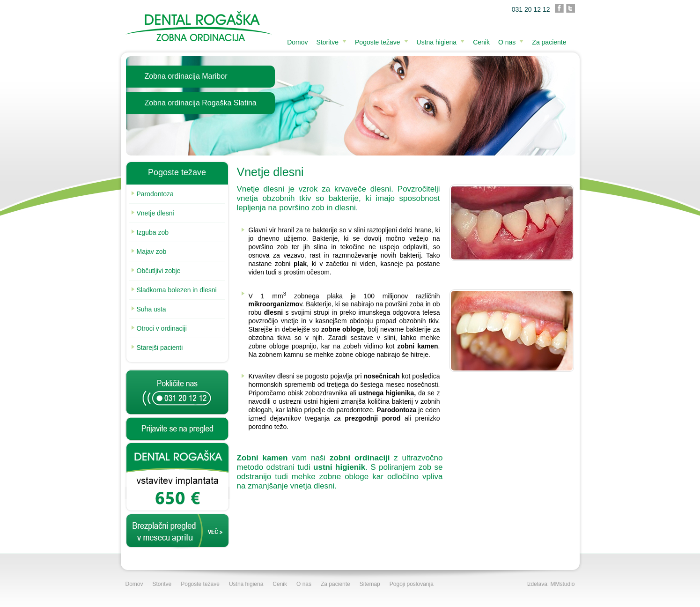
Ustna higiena (437, 42)
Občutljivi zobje (156, 271)
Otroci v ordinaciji (159, 328)
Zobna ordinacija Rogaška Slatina (201, 103)
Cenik (481, 42)
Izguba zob (150, 232)
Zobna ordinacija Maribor (186, 76)
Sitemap (370, 584)
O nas (507, 42)
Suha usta (149, 309)
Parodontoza (153, 194)
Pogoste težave (378, 42)
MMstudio (562, 584)
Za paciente (549, 42)
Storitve (328, 42)
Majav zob (149, 252)
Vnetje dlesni (153, 213)
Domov (297, 42)
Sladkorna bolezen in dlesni (174, 290)
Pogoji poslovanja (412, 584)
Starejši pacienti (157, 348)
